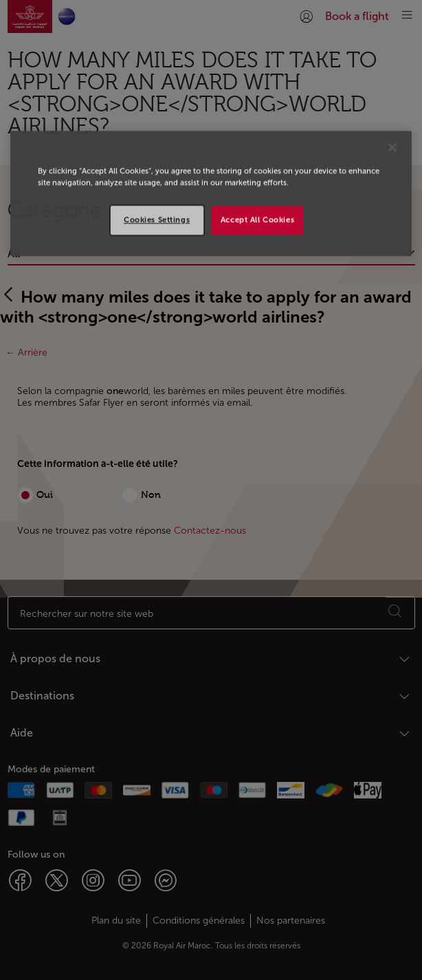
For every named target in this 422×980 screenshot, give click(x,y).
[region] (211, 193)
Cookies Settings (157, 219)
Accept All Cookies (257, 219)
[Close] (392, 147)
